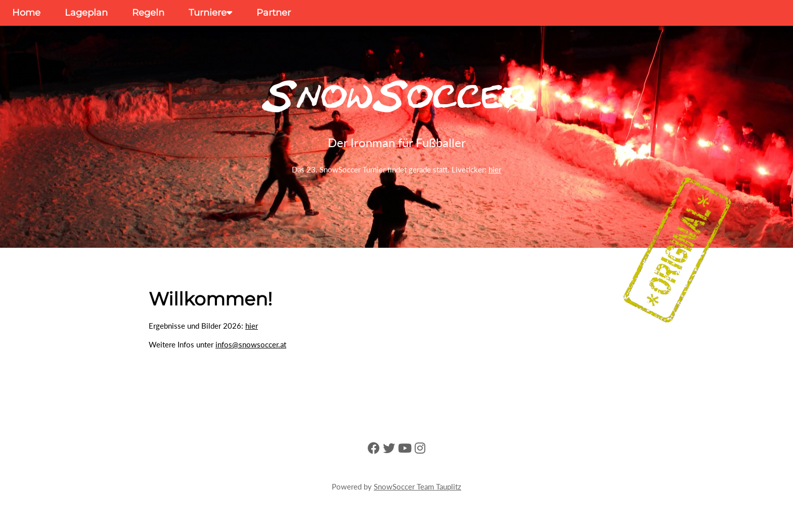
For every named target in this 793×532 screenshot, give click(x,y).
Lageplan (86, 13)
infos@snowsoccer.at (251, 344)
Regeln (148, 13)
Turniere (210, 13)
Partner (274, 13)
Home (26, 13)
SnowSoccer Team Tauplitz (417, 486)
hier (495, 169)
